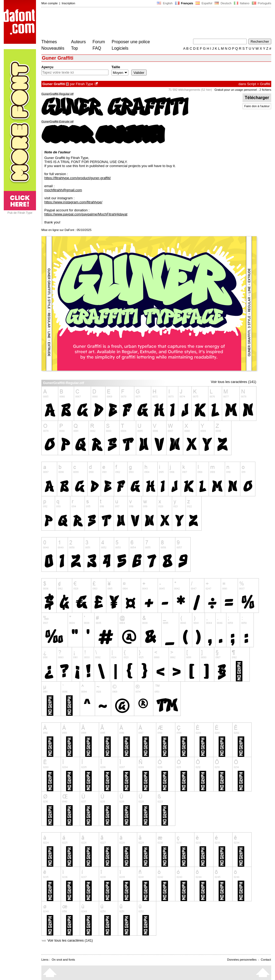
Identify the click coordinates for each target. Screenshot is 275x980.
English (165, 3)
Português (261, 3)
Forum (99, 42)
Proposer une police (131, 42)
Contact (266, 960)
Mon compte (50, 3)
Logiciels (120, 48)
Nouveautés (53, 48)
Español (204, 3)
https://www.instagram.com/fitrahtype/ (73, 202)
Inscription (68, 3)
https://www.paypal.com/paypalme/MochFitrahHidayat (86, 214)
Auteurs (78, 42)
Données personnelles (242, 960)
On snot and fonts (64, 960)
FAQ (97, 48)
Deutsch (223, 3)
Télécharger (257, 98)
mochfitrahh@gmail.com (63, 190)
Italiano (242, 3)
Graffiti (265, 84)
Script (252, 84)
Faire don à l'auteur (257, 106)
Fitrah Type (84, 84)
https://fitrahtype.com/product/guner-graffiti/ (78, 178)
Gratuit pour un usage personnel (236, 90)
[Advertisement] (139, 24)
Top (74, 48)
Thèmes (49, 42)
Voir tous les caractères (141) (234, 382)
